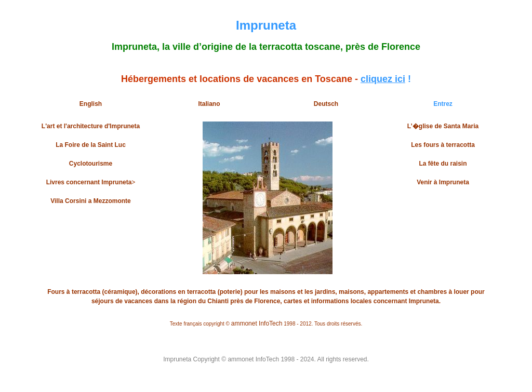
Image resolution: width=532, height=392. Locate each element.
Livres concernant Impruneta (89, 182)
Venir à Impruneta (443, 182)
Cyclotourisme (91, 164)
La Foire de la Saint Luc (91, 145)
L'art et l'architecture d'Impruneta (91, 126)
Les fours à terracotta (443, 145)
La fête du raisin (443, 164)
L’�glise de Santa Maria (443, 126)
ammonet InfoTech (257, 323)
